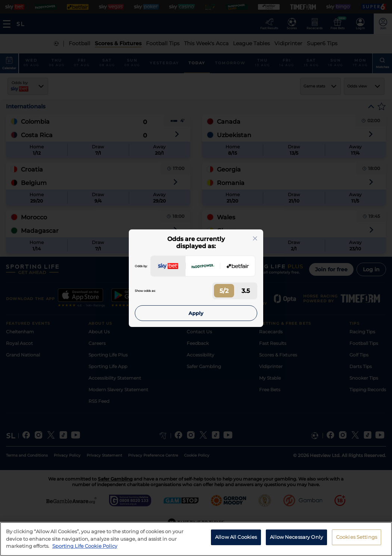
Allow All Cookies (236, 537)
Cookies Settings (357, 537)
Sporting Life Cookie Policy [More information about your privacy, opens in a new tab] (85, 546)
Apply (196, 313)
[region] (196, 539)
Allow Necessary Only (296, 537)
